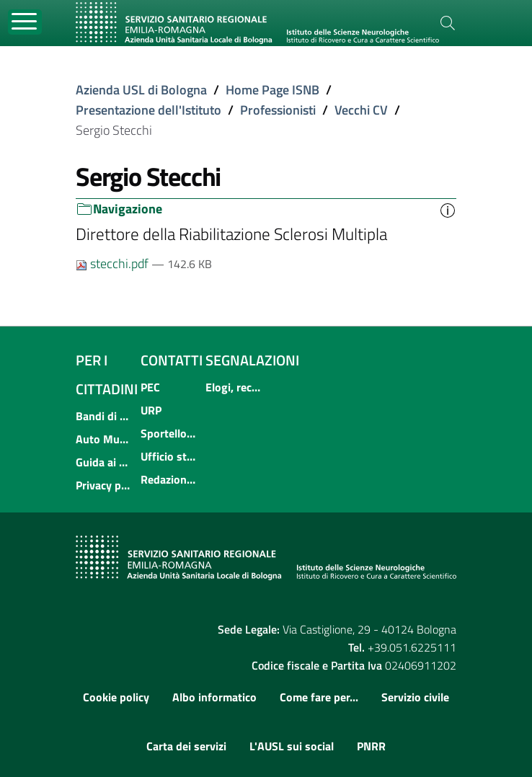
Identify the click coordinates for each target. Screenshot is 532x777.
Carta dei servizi (186, 746)
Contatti (172, 360)
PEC (150, 387)
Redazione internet (169, 479)
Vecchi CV (361, 110)
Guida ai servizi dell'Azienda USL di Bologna (104, 462)
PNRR (371, 746)
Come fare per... (319, 697)
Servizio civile (415, 697)
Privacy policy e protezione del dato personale (104, 485)
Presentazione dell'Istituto (148, 110)
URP (151, 410)
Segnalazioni (252, 360)
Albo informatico (214, 697)
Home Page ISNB (272, 90)
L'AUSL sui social (292, 746)
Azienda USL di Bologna (141, 90)
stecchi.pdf (114, 263)
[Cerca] (448, 23)
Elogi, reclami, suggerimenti (234, 387)
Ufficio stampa (169, 456)
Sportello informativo (169, 433)
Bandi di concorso (104, 416)
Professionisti (278, 110)
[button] (448, 209)
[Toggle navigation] (25, 22)
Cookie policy (116, 697)
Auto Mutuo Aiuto (104, 439)
